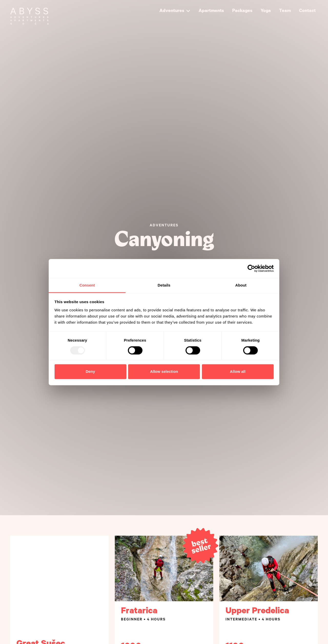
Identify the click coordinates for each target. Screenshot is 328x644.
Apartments (211, 11)
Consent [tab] (87, 285)
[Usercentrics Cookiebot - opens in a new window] (251, 268)
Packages (242, 11)
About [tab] (241, 285)
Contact (307, 11)
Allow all (238, 372)
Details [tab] (164, 285)
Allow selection (164, 372)
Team (285, 11)
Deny (90, 372)
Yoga (266, 11)
